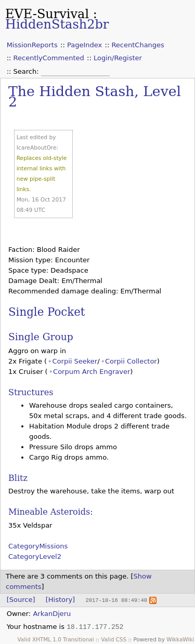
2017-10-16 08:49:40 (116, 600)
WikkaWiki (180, 639)
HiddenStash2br (57, 24)
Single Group (41, 337)
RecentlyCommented (49, 58)
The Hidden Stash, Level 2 (95, 96)
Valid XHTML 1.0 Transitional (56, 639)
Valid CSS (114, 639)
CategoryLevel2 (35, 556)
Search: (27, 71)
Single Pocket (47, 312)
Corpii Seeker (75, 361)
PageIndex (84, 45)
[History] (60, 600)
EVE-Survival (47, 14)
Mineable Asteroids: (51, 512)
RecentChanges (138, 45)
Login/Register (118, 58)
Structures (31, 392)
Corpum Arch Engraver (92, 372)
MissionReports (32, 45)
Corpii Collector (131, 361)
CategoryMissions (38, 546)
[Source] (21, 600)
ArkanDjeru (52, 613)
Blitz (18, 478)
